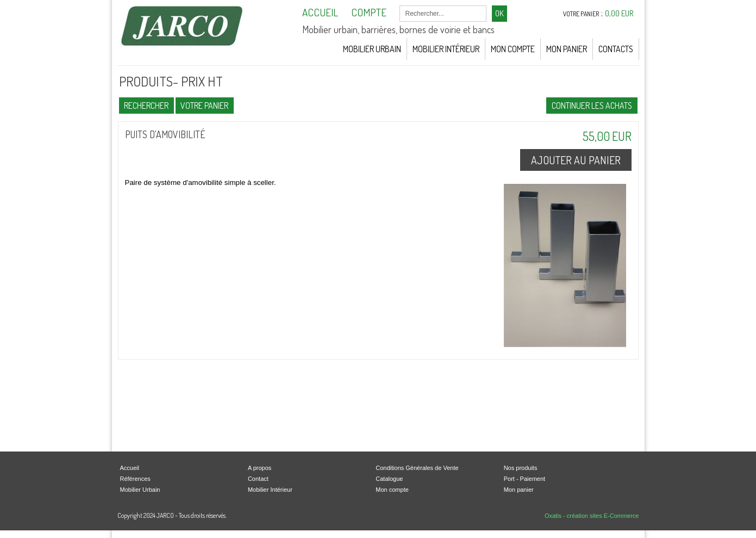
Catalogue (389, 479)
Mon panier (519, 490)
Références (135, 479)
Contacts (616, 49)
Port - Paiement (524, 479)
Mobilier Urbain (372, 49)
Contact (258, 479)
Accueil (130, 468)
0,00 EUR (619, 13)
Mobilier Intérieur (446, 49)
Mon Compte (513, 49)
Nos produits (521, 468)
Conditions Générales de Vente (417, 468)
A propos (260, 468)
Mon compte (392, 490)
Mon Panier (567, 49)
